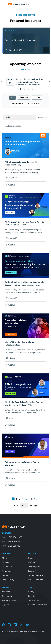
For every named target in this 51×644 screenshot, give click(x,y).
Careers (5, 562)
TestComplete (34, 567)
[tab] (20, 89)
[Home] (18, 4)
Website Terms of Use (37, 605)
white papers (34, 104)
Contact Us (7, 567)
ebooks (37, 98)
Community (8, 596)
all (12, 98)
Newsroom (7, 571)
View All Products (35, 580)
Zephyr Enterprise (36, 575)
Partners (6, 575)
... (26, 499)
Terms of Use (33, 600)
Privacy (31, 592)
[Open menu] (4, 4)
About (5, 558)
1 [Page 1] (13, 499)
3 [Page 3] (19, 499)
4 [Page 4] (23, 499)
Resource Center (9, 600)
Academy (6, 592)
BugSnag (32, 562)
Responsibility (8, 580)
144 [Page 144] (30, 499)
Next (36, 499)
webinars (24, 98)
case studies (17, 104)
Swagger (32, 558)
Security (31, 596)
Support (6, 605)
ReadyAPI (32, 571)
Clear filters (43, 117)
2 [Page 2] (16, 499)
